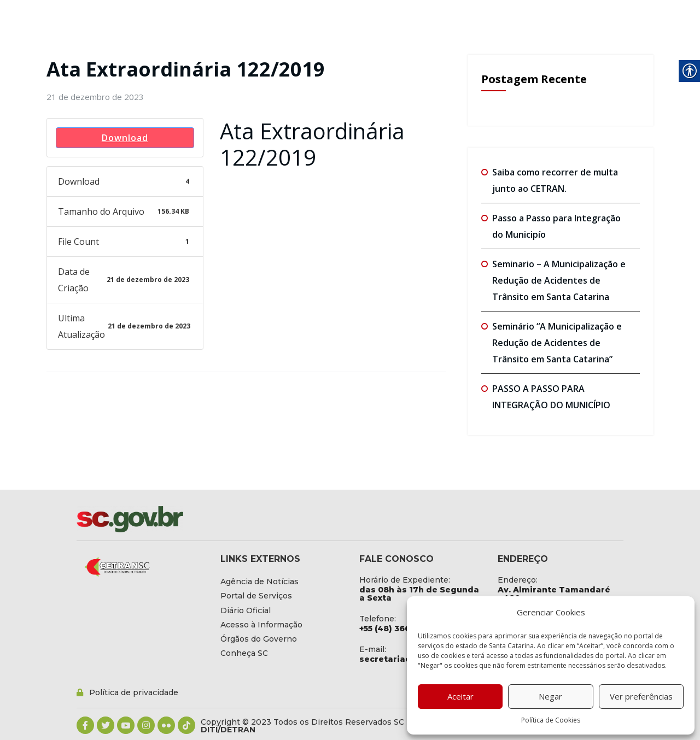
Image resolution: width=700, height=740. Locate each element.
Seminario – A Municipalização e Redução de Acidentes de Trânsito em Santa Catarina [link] (559, 280)
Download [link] (125, 138)
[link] (95, 97)
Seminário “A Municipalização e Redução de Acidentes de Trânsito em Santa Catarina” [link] (557, 343)
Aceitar (460, 696)
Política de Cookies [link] (551, 720)
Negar (550, 696)
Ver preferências (641, 696)
